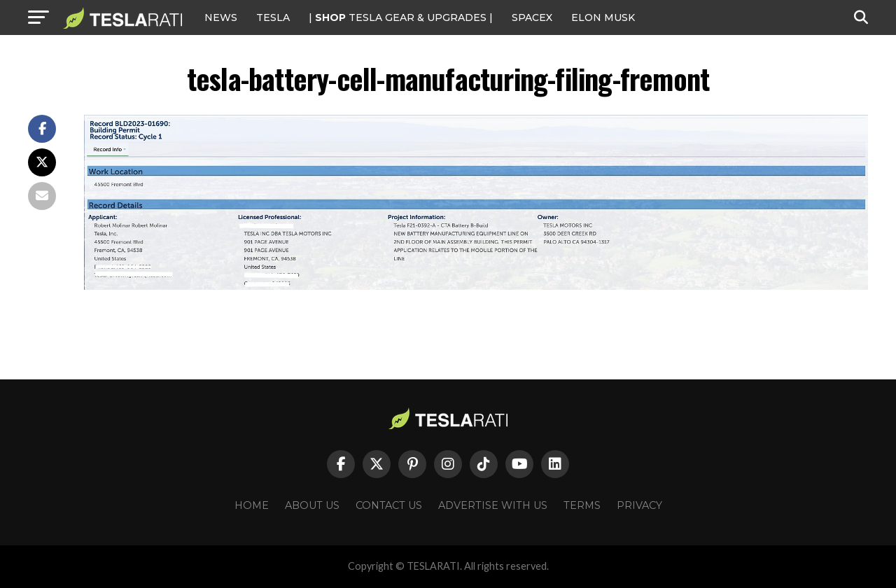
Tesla (273, 17)
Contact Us (389, 505)
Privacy (639, 505)
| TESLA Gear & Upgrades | (401, 17)
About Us (312, 505)
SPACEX (532, 17)
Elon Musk (603, 17)
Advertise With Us (493, 505)
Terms (582, 505)
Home (252, 505)
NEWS (221, 17)
